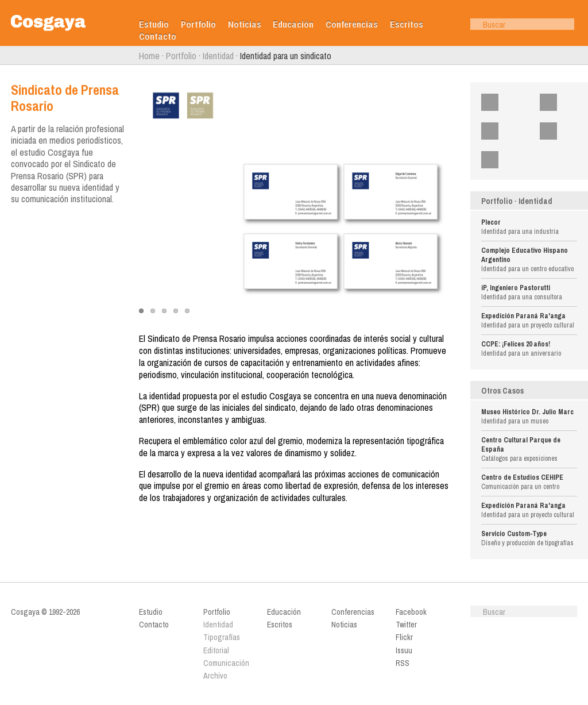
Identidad (218, 56)
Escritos (407, 24)
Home (149, 56)
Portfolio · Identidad (517, 201)
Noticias (245, 24)
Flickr (509, 131)
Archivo (215, 676)
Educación (293, 24)
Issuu (568, 131)
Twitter (570, 102)
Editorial (216, 650)
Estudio (154, 24)
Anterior (5, 56)
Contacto (158, 36)
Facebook (513, 102)
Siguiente (583, 56)
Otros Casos (502, 391)
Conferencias (352, 24)
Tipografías (222, 637)
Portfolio (198, 24)
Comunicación (226, 663)
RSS (507, 160)
